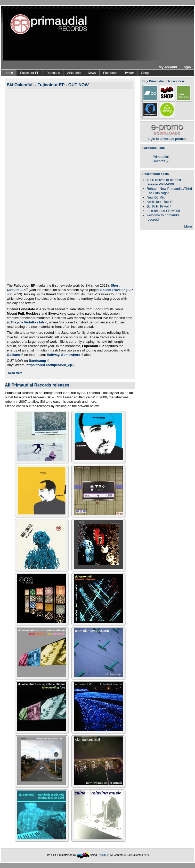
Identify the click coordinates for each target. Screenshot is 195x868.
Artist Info (74, 73)
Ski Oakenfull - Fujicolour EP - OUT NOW (48, 85)
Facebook (110, 73)
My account (168, 67)
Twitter (129, 73)
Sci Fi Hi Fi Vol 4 (159, 206)
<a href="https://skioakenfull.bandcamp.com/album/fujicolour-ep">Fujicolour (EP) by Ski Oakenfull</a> (71, 185)
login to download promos (167, 136)
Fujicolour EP (30, 73)
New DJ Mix (156, 197)
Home (9, 73)
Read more (15, 373)
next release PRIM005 (163, 211)
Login (186, 67)
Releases (53, 73)
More (188, 226)
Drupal (103, 855)
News (92, 73)
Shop (145, 73)
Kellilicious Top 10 (160, 202)
